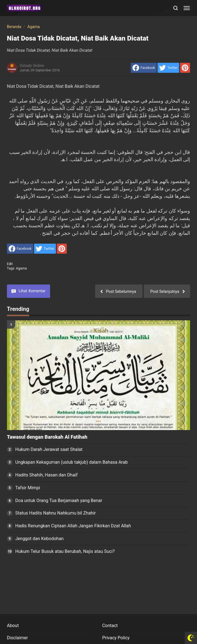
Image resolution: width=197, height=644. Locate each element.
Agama (22, 268)
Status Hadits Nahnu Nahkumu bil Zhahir (56, 513)
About (13, 626)
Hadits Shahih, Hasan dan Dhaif (46, 475)
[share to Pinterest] (185, 68)
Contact (110, 626)
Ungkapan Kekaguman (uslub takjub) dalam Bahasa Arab (72, 462)
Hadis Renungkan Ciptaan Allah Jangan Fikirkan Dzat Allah (73, 526)
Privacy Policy (116, 638)
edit (10, 264)
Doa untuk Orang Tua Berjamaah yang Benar (59, 501)
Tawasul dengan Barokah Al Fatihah (47, 437)
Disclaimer (17, 638)
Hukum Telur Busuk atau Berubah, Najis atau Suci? (65, 551)
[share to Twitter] (168, 68)
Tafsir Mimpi (28, 488)
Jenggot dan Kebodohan (40, 539)
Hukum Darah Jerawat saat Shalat (49, 449)
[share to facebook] (144, 68)
